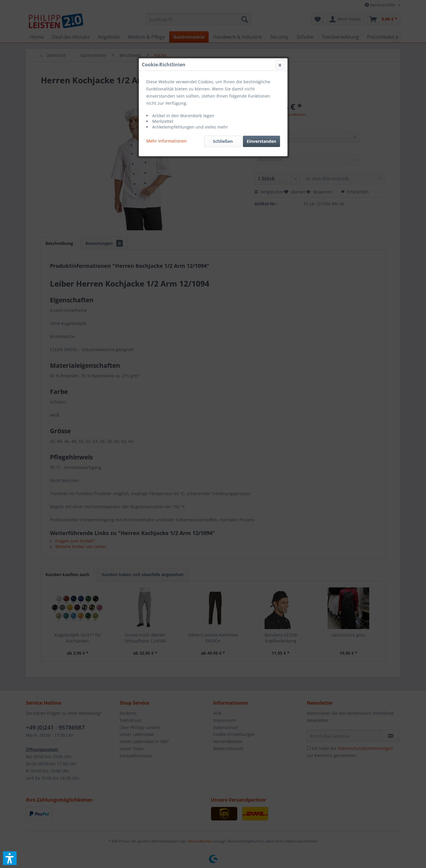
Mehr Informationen (166, 141)
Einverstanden (261, 141)
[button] (10, 858)
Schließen (223, 141)
